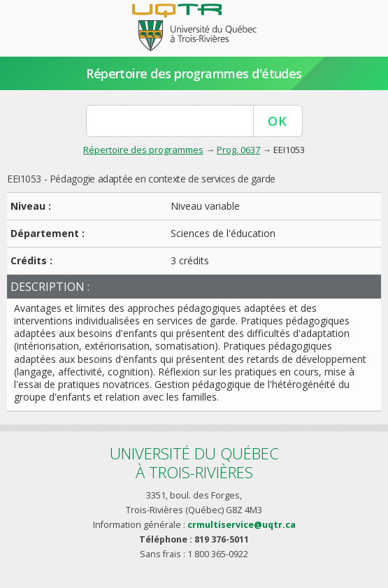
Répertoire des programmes (143, 150)
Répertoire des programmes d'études (194, 73)
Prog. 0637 (238, 150)
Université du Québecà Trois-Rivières (194, 462)
